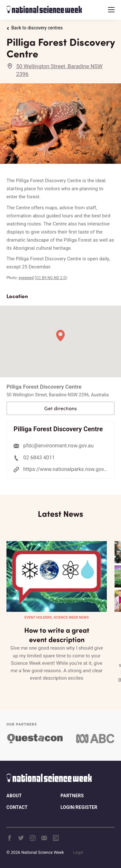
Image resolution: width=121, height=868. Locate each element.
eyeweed (26, 278)
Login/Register (79, 807)
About (14, 796)
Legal (78, 852)
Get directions (60, 408)
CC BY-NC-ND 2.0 (51, 278)
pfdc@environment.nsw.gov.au (58, 446)
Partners (72, 796)
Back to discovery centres (35, 28)
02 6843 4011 (39, 458)
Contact (17, 807)
